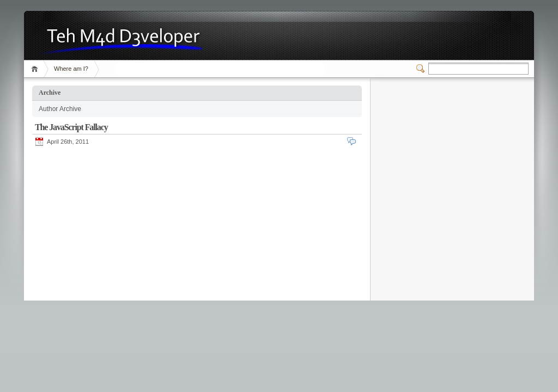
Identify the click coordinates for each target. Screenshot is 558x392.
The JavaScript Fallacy (71, 127)
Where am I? (71, 69)
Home (36, 69)
